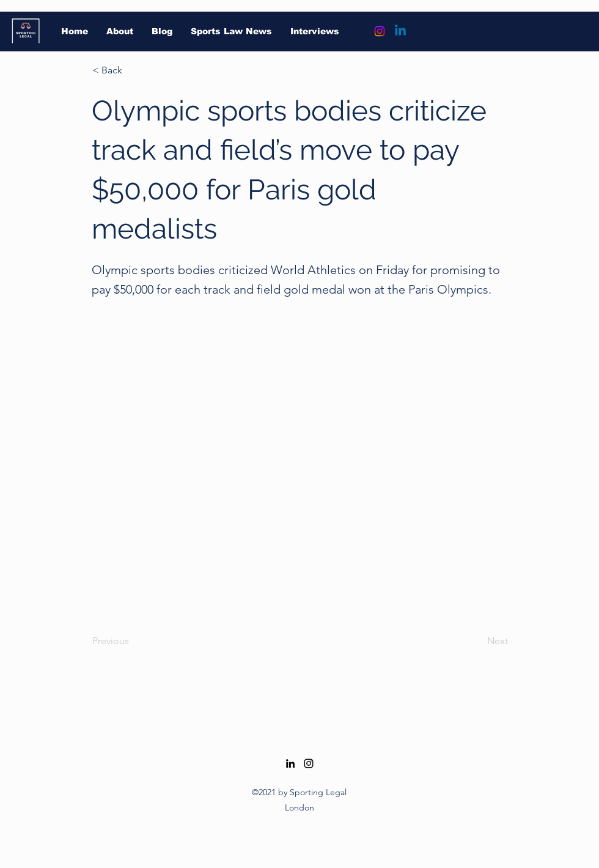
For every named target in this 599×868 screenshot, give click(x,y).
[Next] (477, 642)
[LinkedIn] (290, 763)
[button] (133, 70)
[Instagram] (380, 31)
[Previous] (133, 642)
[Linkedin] (400, 31)
